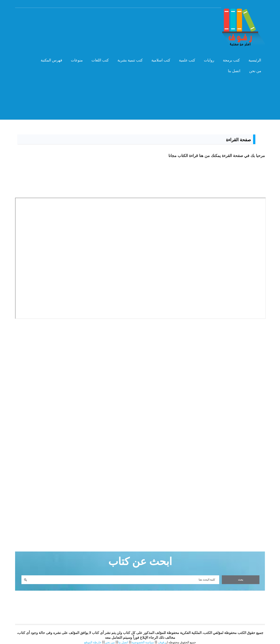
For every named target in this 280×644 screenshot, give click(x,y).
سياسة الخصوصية (143, 638)
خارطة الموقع (93, 638)
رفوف (162, 638)
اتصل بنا (231, 69)
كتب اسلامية (157, 58)
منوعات (73, 58)
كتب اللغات (97, 58)
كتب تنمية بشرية (127, 58)
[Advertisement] (140, 105)
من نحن (252, 69)
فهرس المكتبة (48, 58)
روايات (206, 58)
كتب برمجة (228, 58)
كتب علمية (184, 58)
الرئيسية (251, 58)
